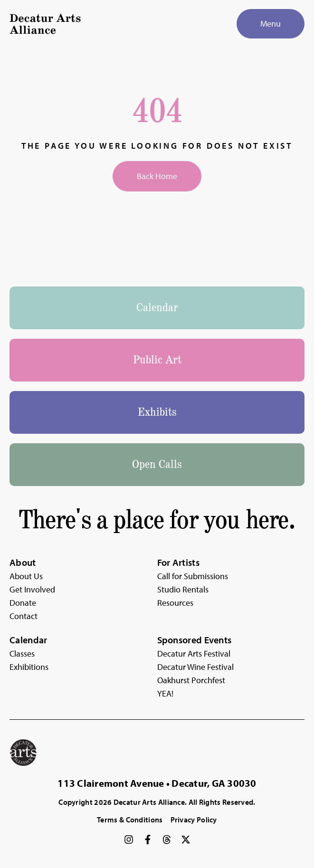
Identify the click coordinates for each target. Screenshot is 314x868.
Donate (23, 603)
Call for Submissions (193, 576)
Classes (22, 653)
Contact (24, 616)
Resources (175, 603)
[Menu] (271, 24)
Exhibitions (29, 667)
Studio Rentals (183, 589)
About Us (26, 576)
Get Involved (32, 589)
